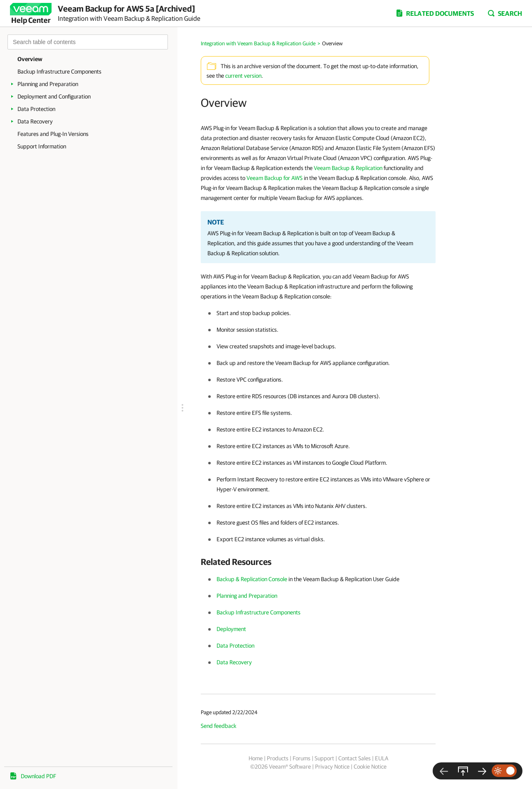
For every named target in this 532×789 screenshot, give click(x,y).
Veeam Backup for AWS (275, 178)
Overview (30, 59)
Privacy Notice (332, 767)
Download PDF (38, 776)
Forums (302, 758)
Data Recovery (35, 121)
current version (243, 76)
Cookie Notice (370, 767)
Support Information (42, 146)
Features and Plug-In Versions (53, 134)
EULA (382, 758)
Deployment (231, 629)
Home (256, 758)
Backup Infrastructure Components (59, 72)
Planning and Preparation (48, 84)
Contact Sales (355, 758)
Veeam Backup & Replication (348, 168)
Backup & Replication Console (252, 579)
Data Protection (36, 109)
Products (278, 758)
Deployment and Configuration (54, 96)
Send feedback (219, 726)
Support (324, 758)
